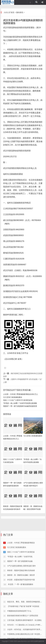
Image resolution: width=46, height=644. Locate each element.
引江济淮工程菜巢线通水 (13, 397)
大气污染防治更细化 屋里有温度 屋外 (21, 587)
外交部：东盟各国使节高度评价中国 (21, 601)
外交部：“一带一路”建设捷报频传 (21, 605)
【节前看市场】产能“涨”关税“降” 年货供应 (23, 627)
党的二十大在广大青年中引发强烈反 (21, 573)
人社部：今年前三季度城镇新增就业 (21, 564)
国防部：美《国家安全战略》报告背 (21, 596)
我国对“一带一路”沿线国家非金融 (20, 582)
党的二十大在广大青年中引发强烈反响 (18, 400)
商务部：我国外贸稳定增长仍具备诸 (21, 592)
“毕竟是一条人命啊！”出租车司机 (20, 578)
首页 (13, 12)
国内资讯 (20, 12)
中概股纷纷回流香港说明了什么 (19, 632)
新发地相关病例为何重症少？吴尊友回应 (23, 637)
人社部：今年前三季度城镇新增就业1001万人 (21, 394)
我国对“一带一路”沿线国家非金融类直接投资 (20, 406)
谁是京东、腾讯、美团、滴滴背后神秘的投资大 (25, 623)
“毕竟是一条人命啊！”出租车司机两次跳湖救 (20, 403)
